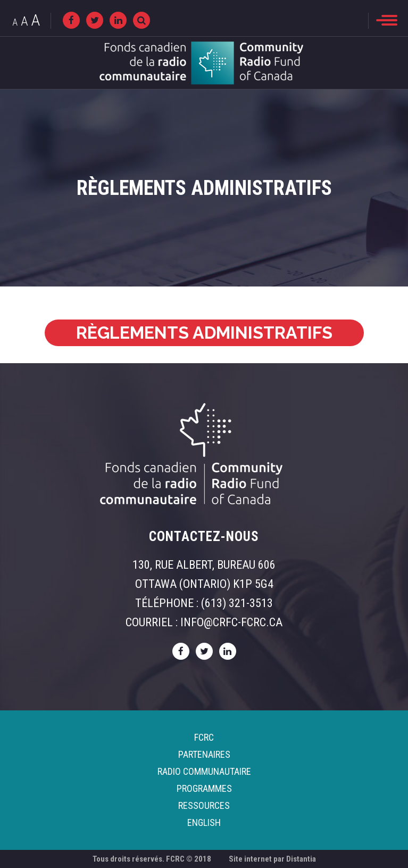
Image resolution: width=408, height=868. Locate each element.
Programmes (204, 788)
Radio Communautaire (204, 771)
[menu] (387, 20)
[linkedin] (118, 20)
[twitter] (95, 20)
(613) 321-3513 (237, 603)
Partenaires (204, 754)
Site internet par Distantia (272, 859)
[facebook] (71, 20)
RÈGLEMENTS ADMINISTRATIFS (204, 333)
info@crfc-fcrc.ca (231, 622)
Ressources (204, 805)
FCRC (204, 737)
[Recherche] (141, 20)
